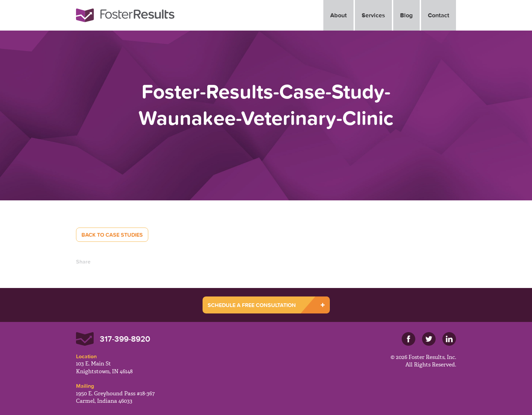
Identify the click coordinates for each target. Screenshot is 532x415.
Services (373, 15)
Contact (439, 15)
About (338, 15)
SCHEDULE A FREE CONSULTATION (252, 305)
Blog (406, 15)
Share (83, 261)
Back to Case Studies (112, 235)
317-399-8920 (125, 339)
